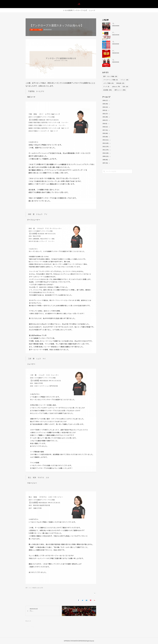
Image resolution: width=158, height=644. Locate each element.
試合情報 (108, 90)
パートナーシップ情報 (110, 80)
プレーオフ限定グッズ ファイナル (122, 51)
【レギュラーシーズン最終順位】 (121, 24)
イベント (124, 80)
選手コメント (120, 90)
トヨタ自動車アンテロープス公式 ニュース (79, 10)
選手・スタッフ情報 (36, 30)
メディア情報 (108, 83)
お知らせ (116, 87)
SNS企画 (120, 83)
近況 (125, 87)
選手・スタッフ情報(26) (31, 588)
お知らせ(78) (40, 588)
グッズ (106, 87)
